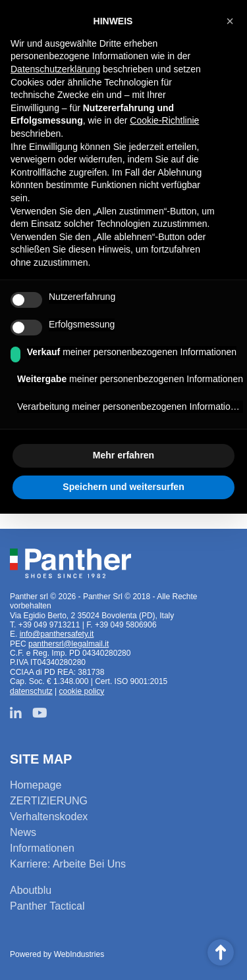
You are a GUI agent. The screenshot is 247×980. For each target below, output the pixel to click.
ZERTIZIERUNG (49, 801)
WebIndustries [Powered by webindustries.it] (79, 954)
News (23, 832)
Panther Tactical (47, 906)
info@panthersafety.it (57, 634)
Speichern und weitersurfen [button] (123, 487)
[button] (230, 21)
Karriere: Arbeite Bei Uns (68, 864)
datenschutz (31, 691)
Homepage (36, 785)
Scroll (221, 952)
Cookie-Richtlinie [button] (164, 120)
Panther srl (70, 564)
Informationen (42, 848)
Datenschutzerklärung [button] (55, 69)
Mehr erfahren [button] (123, 455)
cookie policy (82, 691)
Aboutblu (31, 890)
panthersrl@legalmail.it (69, 644)
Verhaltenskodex (49, 817)
